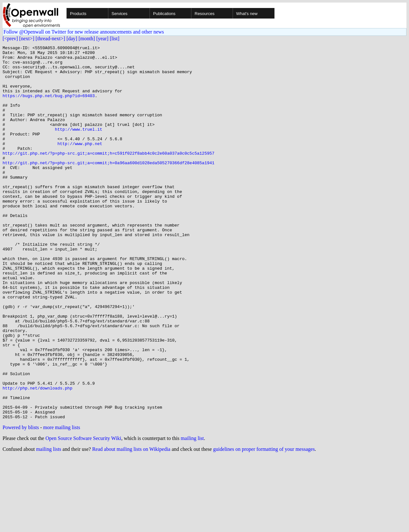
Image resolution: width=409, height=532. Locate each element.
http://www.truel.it (79, 146)
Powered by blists (21, 502)
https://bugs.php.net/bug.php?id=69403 (49, 106)
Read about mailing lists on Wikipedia (131, 524)
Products (78, 14)
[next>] (27, 39)
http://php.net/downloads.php (37, 457)
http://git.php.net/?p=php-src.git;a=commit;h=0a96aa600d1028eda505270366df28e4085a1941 (108, 187)
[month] (87, 39)
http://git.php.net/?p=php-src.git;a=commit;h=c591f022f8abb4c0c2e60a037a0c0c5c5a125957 (108, 175)
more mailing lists (62, 502)
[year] (102, 39)
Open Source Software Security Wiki (83, 513)
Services (120, 14)
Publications (164, 14)
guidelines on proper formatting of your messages (264, 524)
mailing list (192, 513)
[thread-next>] (50, 39)
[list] (114, 39)
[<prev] (10, 39)
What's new (247, 14)
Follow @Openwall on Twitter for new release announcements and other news (84, 32)
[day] (72, 39)
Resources (204, 14)
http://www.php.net (80, 164)
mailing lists (49, 524)
